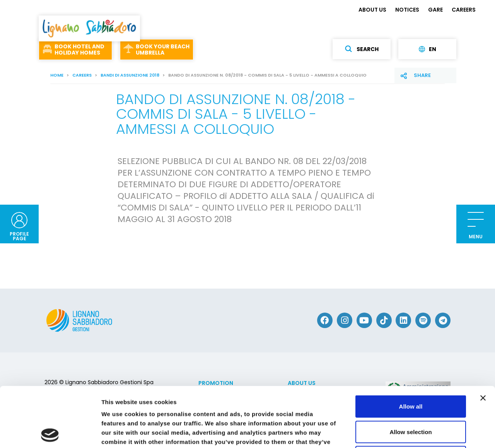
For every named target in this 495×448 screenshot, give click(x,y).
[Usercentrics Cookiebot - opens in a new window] (50, 433)
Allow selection (411, 372)
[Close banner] (483, 338)
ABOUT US (372, 10)
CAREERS (464, 10)
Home (57, 75)
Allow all (411, 346)
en (428, 49)
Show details (406, 433)
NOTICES (407, 10)
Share (422, 75)
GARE (435, 10)
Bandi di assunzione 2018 (130, 75)
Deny (411, 397)
